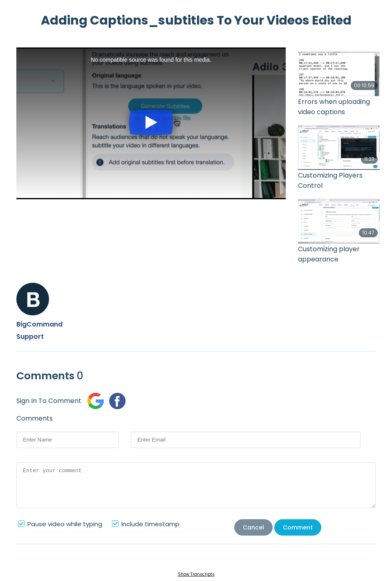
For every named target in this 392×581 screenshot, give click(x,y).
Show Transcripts (196, 574)
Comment (298, 527)
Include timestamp (150, 524)
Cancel (253, 527)
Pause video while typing (65, 524)
